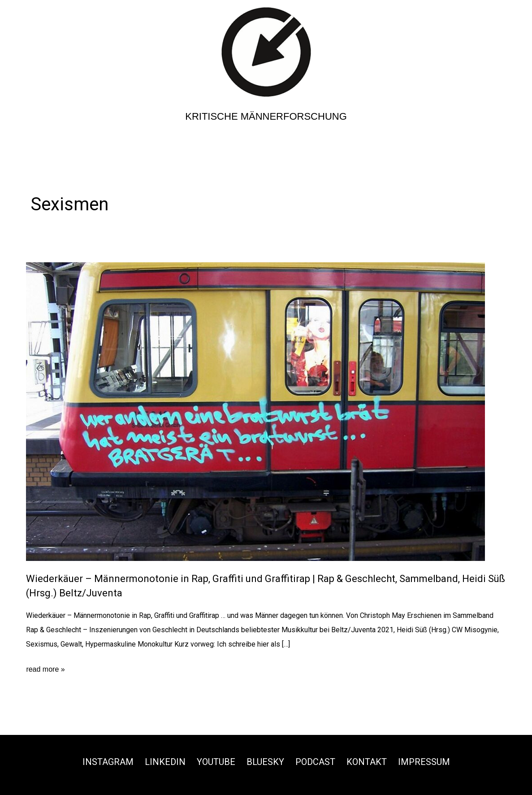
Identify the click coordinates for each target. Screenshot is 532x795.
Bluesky (265, 762)
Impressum (424, 762)
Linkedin (165, 762)
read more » (45, 669)
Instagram (108, 762)
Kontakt (367, 762)
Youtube (216, 762)
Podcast (315, 762)
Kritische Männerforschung (266, 116)
